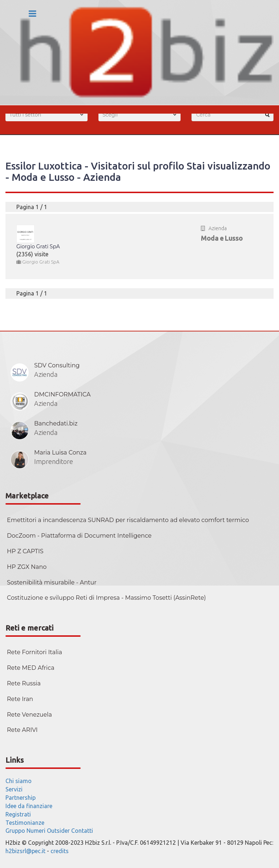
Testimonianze (25, 823)
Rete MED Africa (31, 668)
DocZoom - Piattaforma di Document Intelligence (79, 536)
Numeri (36, 831)
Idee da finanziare (29, 806)
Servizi (14, 789)
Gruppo (15, 831)
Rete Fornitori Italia (35, 652)
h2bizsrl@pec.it (25, 851)
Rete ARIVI (22, 730)
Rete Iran (20, 699)
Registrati (18, 814)
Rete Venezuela (29, 715)
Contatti (82, 831)
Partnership (21, 798)
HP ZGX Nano (27, 567)
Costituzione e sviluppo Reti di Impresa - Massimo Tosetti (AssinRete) (106, 598)
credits (60, 851)
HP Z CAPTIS (25, 551)
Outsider (58, 831)
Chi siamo (19, 781)
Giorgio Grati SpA (38, 246)
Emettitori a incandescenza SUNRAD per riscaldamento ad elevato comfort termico (128, 520)
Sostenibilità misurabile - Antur (52, 582)
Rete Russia (24, 683)
